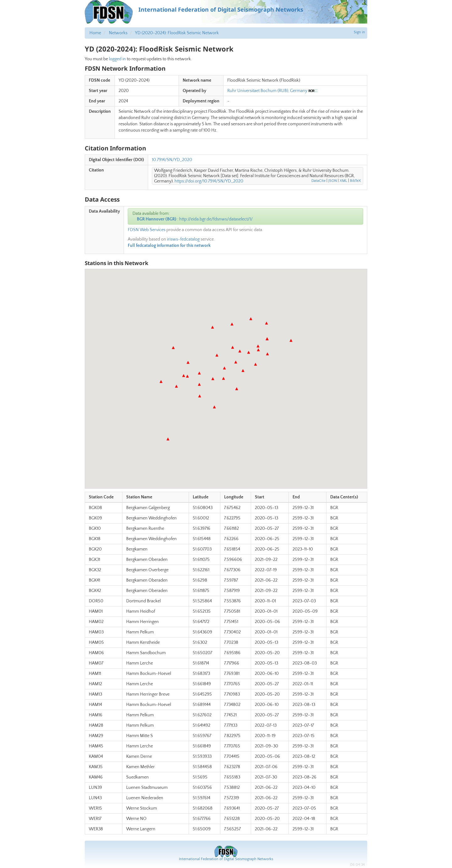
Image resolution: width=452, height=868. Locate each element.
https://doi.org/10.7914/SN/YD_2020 (209, 181)
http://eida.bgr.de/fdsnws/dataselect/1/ (216, 219)
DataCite (318, 181)
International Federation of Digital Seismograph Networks (226, 859)
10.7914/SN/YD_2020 (172, 160)
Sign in (359, 32)
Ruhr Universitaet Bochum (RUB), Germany (267, 91)
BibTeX (355, 181)
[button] (223, 378)
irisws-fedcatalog (183, 239)
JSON (333, 181)
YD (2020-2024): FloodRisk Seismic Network (177, 33)
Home (95, 33)
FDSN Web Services (147, 230)
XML (343, 181)
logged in (117, 59)
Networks (118, 33)
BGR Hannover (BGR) (157, 219)
